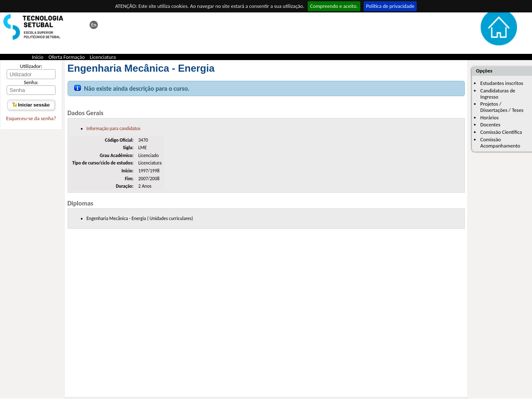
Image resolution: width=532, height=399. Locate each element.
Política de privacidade (390, 6)
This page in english (94, 25)
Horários (489, 117)
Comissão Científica (501, 132)
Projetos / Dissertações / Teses (502, 107)
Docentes (490, 125)
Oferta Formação (67, 57)
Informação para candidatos (114, 128)
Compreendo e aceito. (334, 6)
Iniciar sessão (31, 105)
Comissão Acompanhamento (500, 143)
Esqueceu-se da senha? (31, 118)
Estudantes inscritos (502, 83)
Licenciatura (103, 57)
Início (38, 57)
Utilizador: (31, 66)
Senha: (31, 82)
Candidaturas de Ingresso (498, 94)
